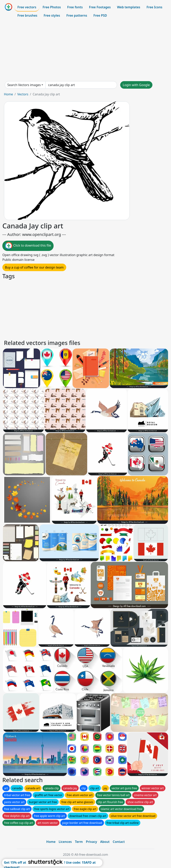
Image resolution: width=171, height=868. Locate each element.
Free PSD (100, 15)
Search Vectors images (24, 85)
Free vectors (27, 7)
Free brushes (27, 15)
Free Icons (154, 7)
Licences (65, 842)
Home (9, 94)
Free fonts (75, 7)
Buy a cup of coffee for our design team (34, 267)
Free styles (52, 15)
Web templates (129, 7)
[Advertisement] (85, 50)
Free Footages (100, 7)
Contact (119, 842)
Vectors (23, 94)
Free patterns (77, 15)
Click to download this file (28, 246)
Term (79, 842)
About (105, 842)
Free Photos (52, 7)
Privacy (92, 842)
